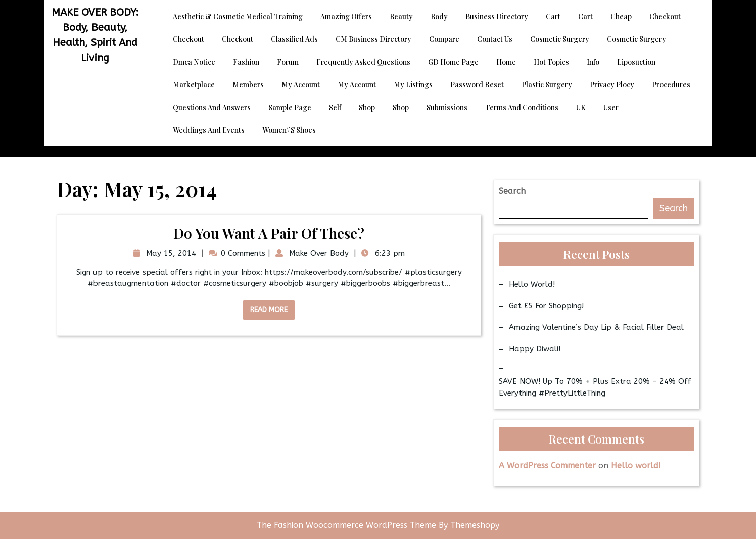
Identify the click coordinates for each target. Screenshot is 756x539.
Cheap (621, 16)
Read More (265, 307)
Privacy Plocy (612, 85)
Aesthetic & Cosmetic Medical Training (238, 16)
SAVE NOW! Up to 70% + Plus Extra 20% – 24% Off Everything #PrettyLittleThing (595, 387)
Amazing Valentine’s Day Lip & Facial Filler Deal (596, 327)
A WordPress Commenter (547, 465)
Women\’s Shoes (289, 130)
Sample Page (290, 107)
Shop (367, 107)
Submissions (447, 107)
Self (335, 107)
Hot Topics (551, 62)
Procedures (671, 85)
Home (506, 62)
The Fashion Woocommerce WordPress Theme (348, 525)
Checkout (665, 16)
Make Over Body (318, 253)
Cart (553, 16)
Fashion (246, 62)
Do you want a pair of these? (269, 233)
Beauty (401, 16)
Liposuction (636, 62)
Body (439, 16)
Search (512, 191)
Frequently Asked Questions (363, 62)
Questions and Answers (212, 107)
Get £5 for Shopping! (546, 306)
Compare (444, 39)
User (611, 107)
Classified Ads (294, 39)
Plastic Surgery (547, 85)
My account (301, 85)
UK (581, 107)
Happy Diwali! (535, 349)
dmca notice (194, 62)
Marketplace (194, 85)
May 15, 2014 (170, 253)
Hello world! (532, 284)
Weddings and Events (209, 130)
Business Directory (497, 16)
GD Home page (453, 62)
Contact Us (495, 39)
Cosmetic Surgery (560, 39)
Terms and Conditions (522, 107)
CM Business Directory (373, 39)
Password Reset (477, 85)
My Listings (413, 85)
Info (593, 62)
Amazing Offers (346, 16)
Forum (288, 62)
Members (248, 85)
